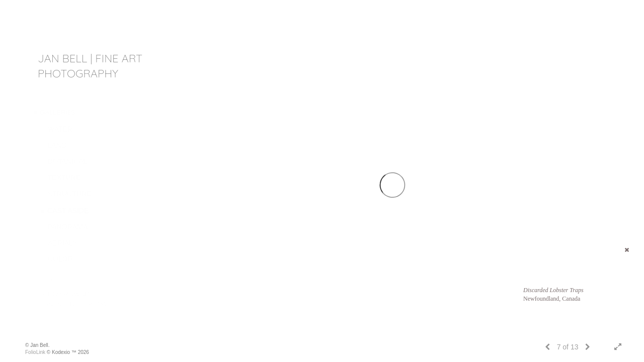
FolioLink (35, 352)
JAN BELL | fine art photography (90, 66)
